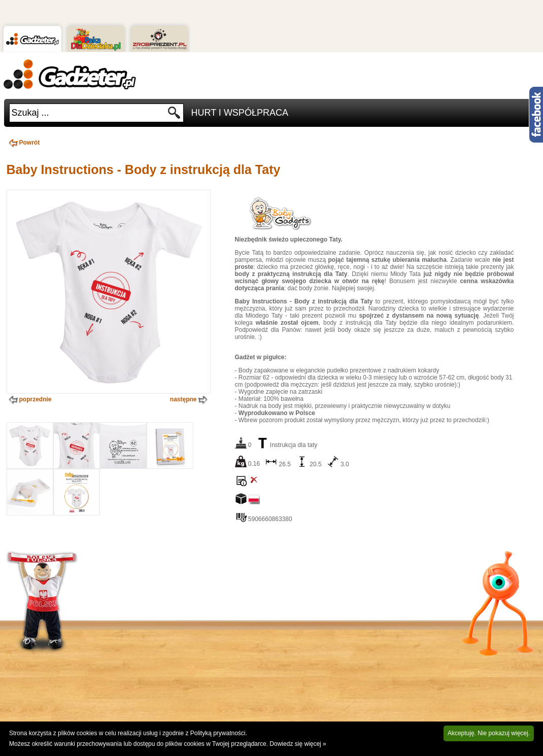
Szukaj (174, 115)
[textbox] (88, 113)
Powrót (23, 143)
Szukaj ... (30, 113)
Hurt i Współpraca (240, 113)
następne (190, 400)
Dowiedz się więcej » (298, 744)
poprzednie (29, 400)
